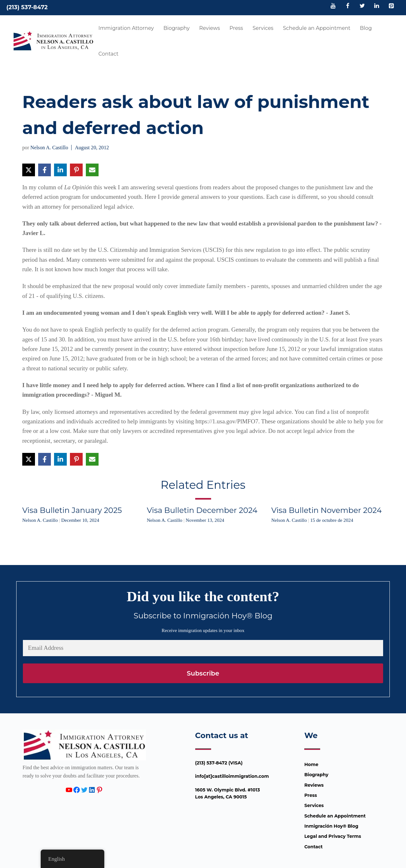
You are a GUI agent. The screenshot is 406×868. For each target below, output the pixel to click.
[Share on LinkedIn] (60, 170)
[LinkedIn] (377, 6)
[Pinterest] (391, 6)
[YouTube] (333, 6)
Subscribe (203, 673)
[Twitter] (362, 6)
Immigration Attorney (126, 28)
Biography (177, 28)
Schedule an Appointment (317, 28)
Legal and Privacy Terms (333, 836)
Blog (366, 28)
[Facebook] (348, 6)
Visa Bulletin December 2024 (202, 510)
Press (236, 28)
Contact (109, 54)
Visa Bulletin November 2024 (326, 510)
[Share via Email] (92, 170)
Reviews (209, 28)
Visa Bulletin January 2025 (72, 510)
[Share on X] (29, 170)
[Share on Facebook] (45, 170)
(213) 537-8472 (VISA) (219, 763)
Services (263, 28)
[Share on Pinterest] (76, 170)
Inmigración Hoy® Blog (331, 826)
